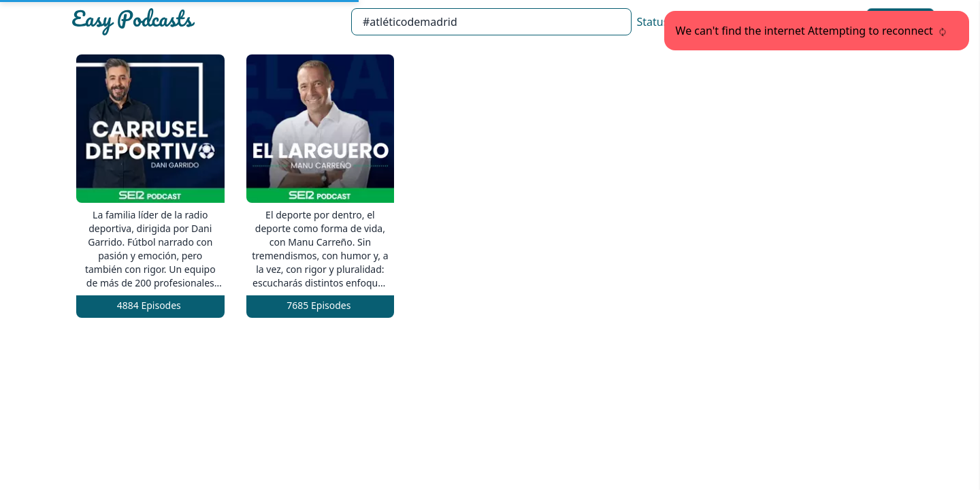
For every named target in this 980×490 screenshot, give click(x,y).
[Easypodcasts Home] (206, 22)
